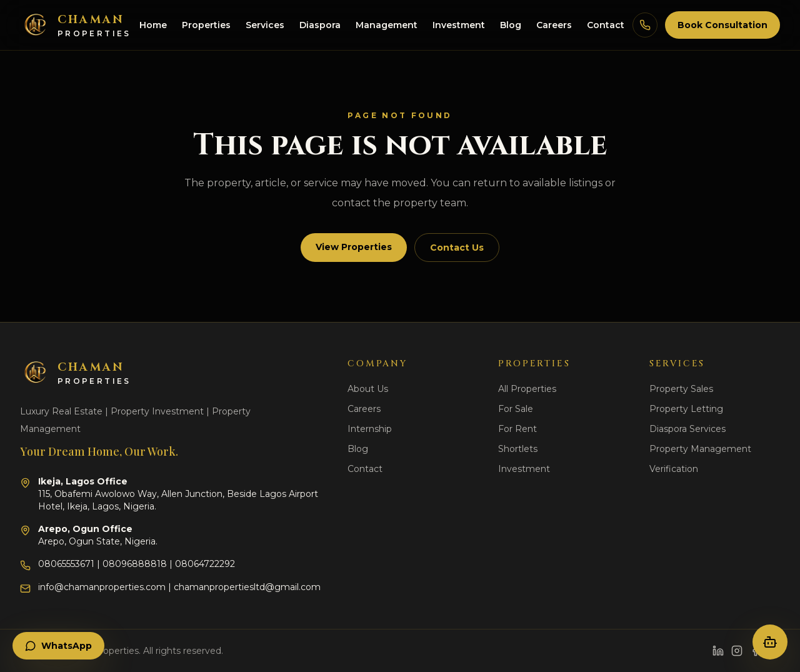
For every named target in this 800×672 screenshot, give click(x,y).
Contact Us (457, 248)
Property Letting (686, 409)
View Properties (354, 247)
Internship (370, 429)
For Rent (517, 429)
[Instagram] (737, 651)
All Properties (527, 389)
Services (265, 25)
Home (153, 25)
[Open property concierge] (770, 642)
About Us (368, 389)
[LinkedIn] (718, 651)
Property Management (700, 449)
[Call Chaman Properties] (645, 25)
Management (387, 25)
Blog (511, 25)
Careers (554, 25)
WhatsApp (58, 646)
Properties (206, 25)
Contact (606, 25)
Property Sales (681, 389)
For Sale (516, 409)
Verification (674, 469)
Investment (459, 25)
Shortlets (518, 449)
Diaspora (320, 25)
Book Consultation (722, 25)
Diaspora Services (687, 429)
